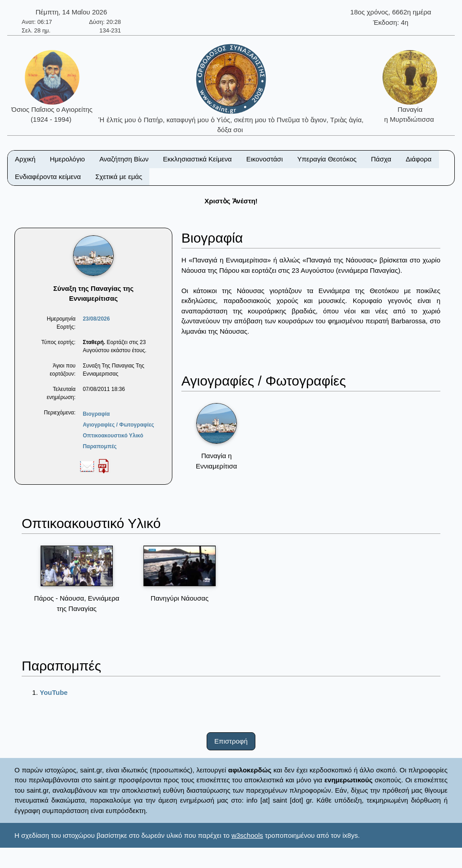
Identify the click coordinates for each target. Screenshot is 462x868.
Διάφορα (418, 159)
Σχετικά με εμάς (119, 177)
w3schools (247, 835)
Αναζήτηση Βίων (124, 159)
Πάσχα (381, 159)
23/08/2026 (96, 319)
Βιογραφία (96, 414)
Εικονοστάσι (265, 159)
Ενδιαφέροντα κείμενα (48, 177)
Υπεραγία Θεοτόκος (327, 159)
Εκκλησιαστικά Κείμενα (197, 159)
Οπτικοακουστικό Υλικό (113, 436)
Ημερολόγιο (68, 159)
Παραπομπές (99, 446)
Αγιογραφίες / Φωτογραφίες (118, 425)
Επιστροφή (231, 741)
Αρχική (25, 159)
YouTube (54, 692)
